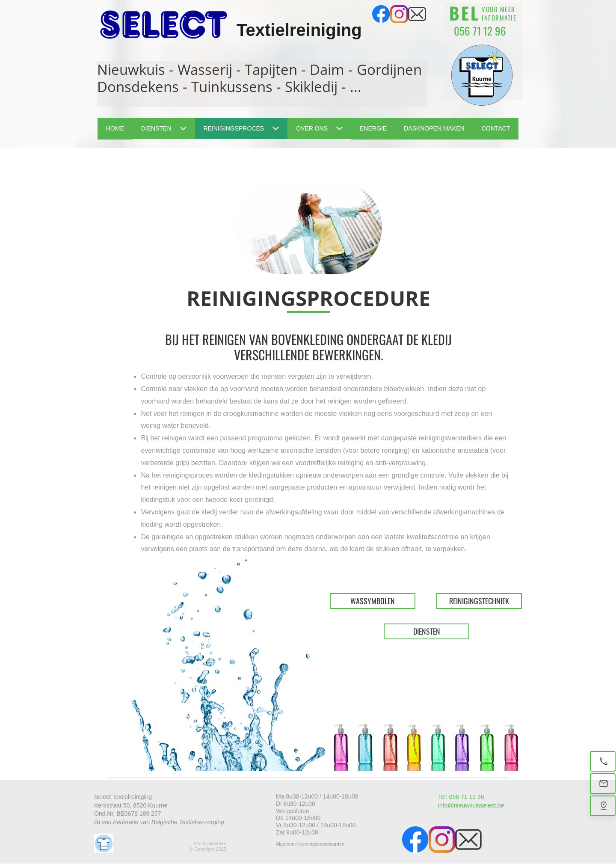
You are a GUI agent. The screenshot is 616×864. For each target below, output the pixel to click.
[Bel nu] (603, 761)
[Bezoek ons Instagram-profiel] (399, 14)
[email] (417, 14)
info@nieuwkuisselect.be (471, 805)
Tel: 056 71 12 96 (461, 797)
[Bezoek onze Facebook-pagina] (381, 14)
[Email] (603, 784)
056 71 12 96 (480, 31)
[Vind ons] (603, 806)
